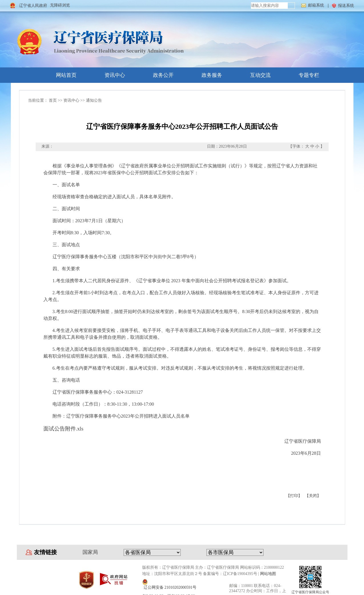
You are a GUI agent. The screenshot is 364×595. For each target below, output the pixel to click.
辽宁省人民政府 (33, 6)
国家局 (90, 552)
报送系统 (346, 6)
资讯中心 (109, 75)
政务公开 (158, 75)
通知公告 (94, 100)
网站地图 (268, 574)
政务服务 (206, 75)
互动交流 (255, 75)
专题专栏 (303, 75)
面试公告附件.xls (63, 429)
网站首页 (61, 75)
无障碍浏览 (60, 5)
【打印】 (294, 496)
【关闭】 (313, 496)
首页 (53, 100)
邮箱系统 (316, 5)
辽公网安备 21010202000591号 (170, 587)
